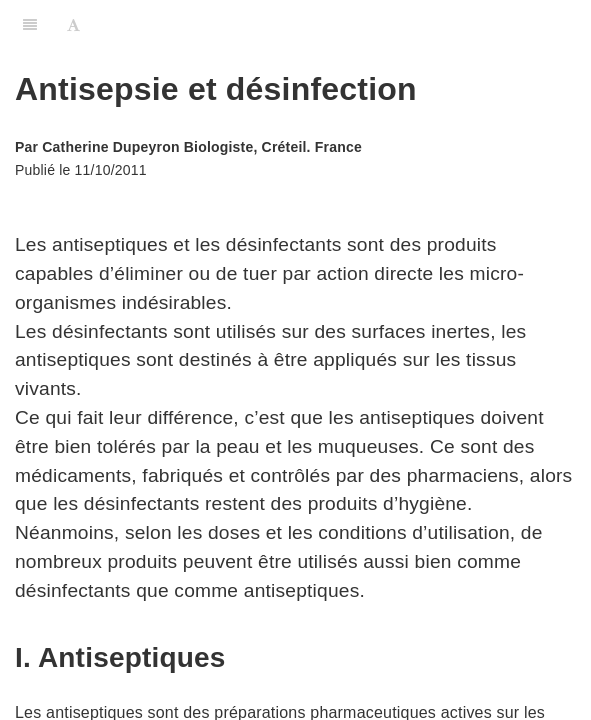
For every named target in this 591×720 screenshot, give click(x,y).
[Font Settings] (73, 25)
